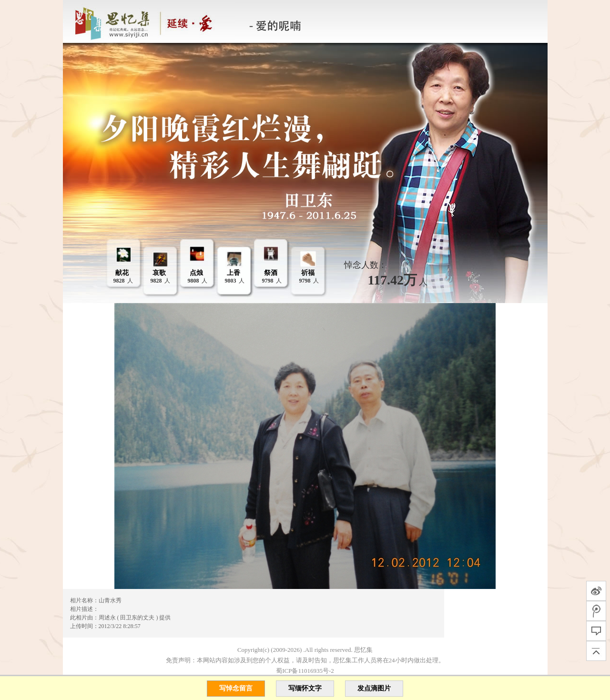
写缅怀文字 (305, 688)
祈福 (308, 273)
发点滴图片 (374, 688)
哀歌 (159, 273)
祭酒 (271, 273)
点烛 (196, 273)
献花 (122, 273)
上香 (234, 273)
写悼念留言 (236, 688)
